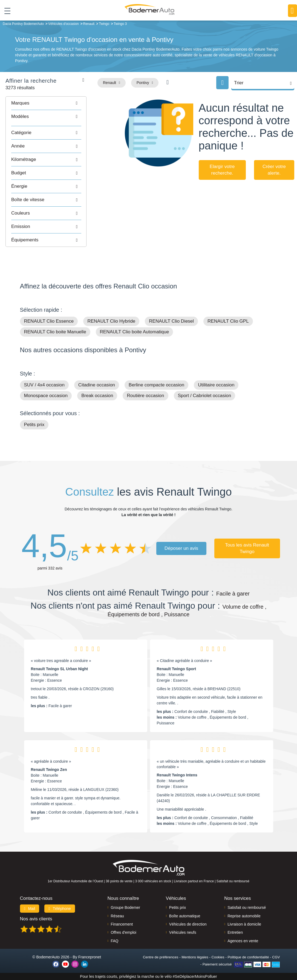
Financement (122, 924)
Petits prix (34, 425)
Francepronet (90, 957)
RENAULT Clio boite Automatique (135, 332)
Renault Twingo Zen (49, 770)
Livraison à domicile (244, 924)
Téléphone (60, 909)
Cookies (218, 957)
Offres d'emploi (123, 932)
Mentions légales (195, 957)
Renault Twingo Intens (177, 775)
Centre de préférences (161, 957)
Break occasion (97, 396)
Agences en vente (243, 941)
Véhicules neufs (183, 932)
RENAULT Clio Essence (49, 321)
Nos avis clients (36, 919)
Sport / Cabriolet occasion (205, 396)
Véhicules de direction (188, 924)
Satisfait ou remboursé (247, 907)
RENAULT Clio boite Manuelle (55, 332)
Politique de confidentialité (248, 957)
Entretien (235, 932)
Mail (30, 909)
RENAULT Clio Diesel (171, 321)
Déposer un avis (181, 548)
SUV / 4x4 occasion (44, 385)
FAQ (114, 941)
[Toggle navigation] (5, 11)
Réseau (117, 916)
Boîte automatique (185, 916)
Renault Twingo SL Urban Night (60, 669)
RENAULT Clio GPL (228, 321)
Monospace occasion (46, 396)
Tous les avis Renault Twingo (247, 548)
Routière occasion (145, 396)
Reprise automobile (244, 916)
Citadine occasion (97, 385)
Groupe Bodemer (125, 907)
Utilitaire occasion (216, 385)
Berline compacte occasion (156, 385)
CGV (276, 957)
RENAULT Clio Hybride (111, 321)
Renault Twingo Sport (177, 669)
